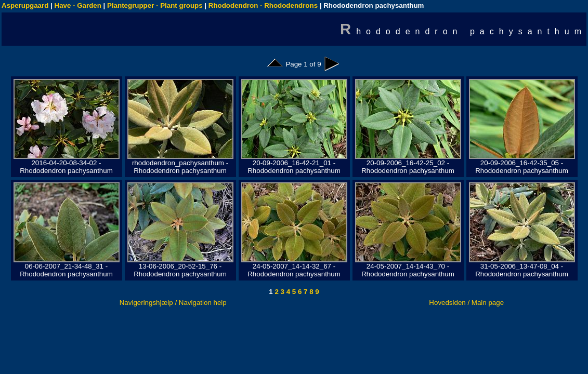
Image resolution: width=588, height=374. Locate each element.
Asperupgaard (25, 5)
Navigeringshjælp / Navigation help (173, 303)
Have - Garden (78, 5)
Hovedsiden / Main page (466, 303)
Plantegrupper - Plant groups (155, 5)
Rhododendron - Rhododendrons (263, 5)
